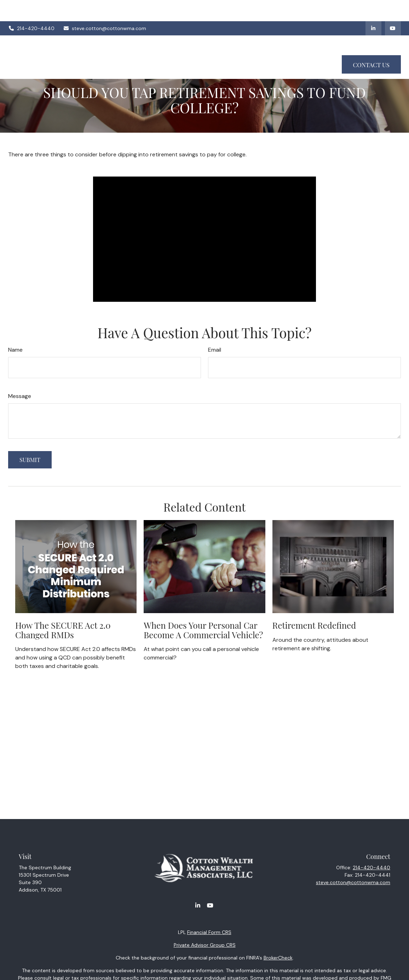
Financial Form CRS (209, 932)
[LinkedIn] (373, 7)
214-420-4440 (31, 7)
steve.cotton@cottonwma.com (105, 7)
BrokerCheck (278, 958)
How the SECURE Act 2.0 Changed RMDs (63, 630)
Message (20, 396)
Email (215, 350)
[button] (150, 27)
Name (15, 350)
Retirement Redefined (314, 625)
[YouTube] (393, 7)
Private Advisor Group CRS (205, 945)
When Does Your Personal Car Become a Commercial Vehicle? (203, 630)
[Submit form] (30, 460)
